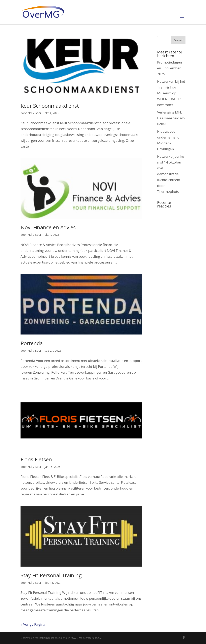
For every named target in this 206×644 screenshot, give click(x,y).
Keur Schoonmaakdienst (50, 106)
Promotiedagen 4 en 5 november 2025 (171, 68)
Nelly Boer (34, 113)
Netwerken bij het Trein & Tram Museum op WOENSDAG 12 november (171, 93)
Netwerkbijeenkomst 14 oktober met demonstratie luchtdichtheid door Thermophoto (171, 174)
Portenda (32, 343)
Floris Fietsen (36, 459)
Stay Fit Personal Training (51, 575)
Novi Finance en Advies (48, 227)
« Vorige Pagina (33, 624)
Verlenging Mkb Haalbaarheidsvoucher (171, 118)
